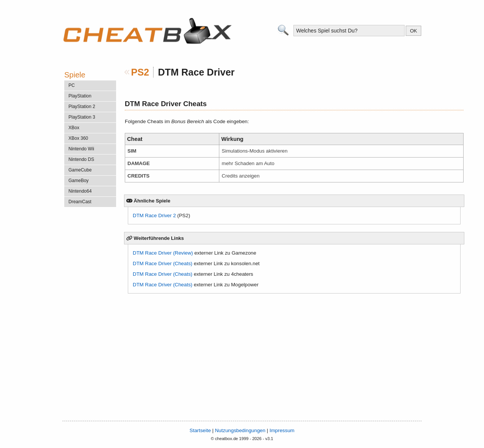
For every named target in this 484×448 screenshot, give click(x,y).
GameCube (80, 170)
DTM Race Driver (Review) (163, 253)
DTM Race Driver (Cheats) (163, 263)
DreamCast (80, 202)
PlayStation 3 (82, 117)
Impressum (282, 430)
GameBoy (78, 181)
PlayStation (80, 96)
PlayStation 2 (82, 107)
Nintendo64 (80, 191)
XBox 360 (78, 138)
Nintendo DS (81, 159)
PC (72, 85)
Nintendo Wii (81, 149)
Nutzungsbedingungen (240, 430)
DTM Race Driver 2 (154, 216)
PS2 (140, 72)
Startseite (200, 430)
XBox (74, 128)
